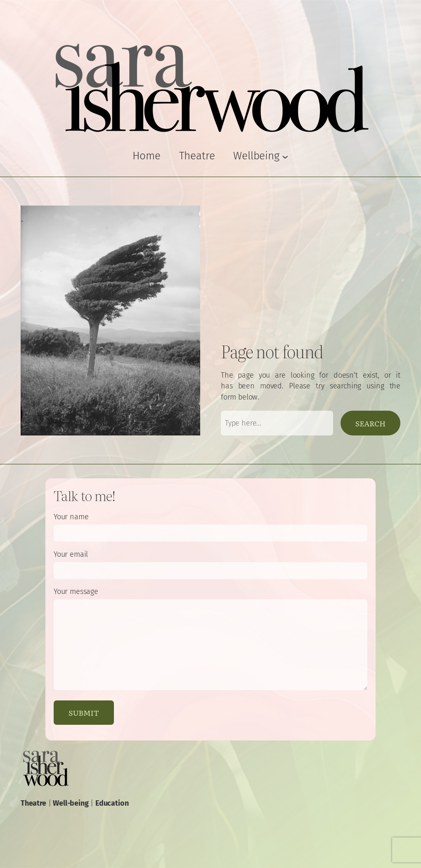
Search (370, 423)
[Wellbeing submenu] (261, 156)
